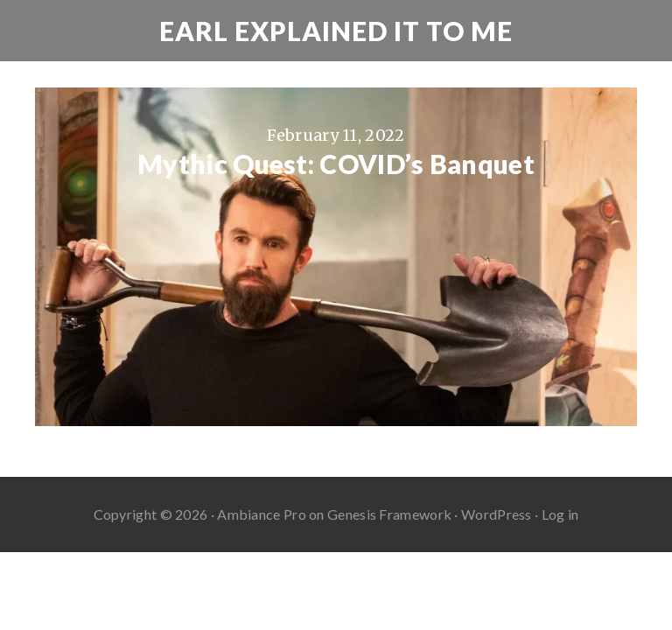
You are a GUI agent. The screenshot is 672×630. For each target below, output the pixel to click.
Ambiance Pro (262, 514)
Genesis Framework (389, 514)
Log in (560, 514)
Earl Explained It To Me (336, 31)
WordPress (497, 514)
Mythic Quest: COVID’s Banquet (336, 164)
